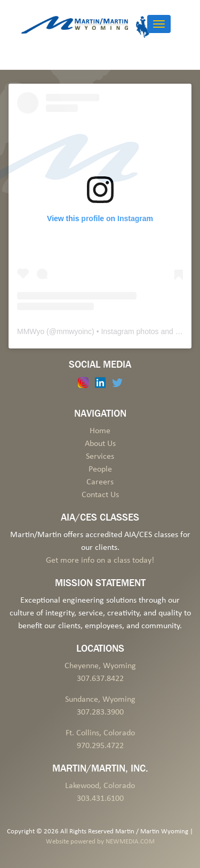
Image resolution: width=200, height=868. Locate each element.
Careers (100, 482)
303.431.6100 (100, 799)
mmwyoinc (74, 331)
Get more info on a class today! (100, 561)
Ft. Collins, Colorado (100, 733)
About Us (100, 444)
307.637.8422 (100, 679)
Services (100, 457)
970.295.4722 (100, 746)
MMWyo (31, 331)
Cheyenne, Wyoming (100, 666)
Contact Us (100, 495)
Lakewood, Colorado (100, 786)
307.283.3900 (100, 712)
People (100, 469)
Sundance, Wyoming (100, 700)
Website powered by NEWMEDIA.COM (100, 842)
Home (100, 431)
